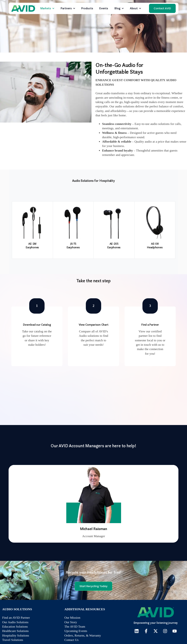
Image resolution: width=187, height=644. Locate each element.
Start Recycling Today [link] (93, 586)
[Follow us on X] (156, 631)
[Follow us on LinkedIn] (137, 631)
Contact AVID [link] (162, 8)
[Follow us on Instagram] (165, 631)
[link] (23, 8)
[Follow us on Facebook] (146, 631)
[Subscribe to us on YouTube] (175, 631)
